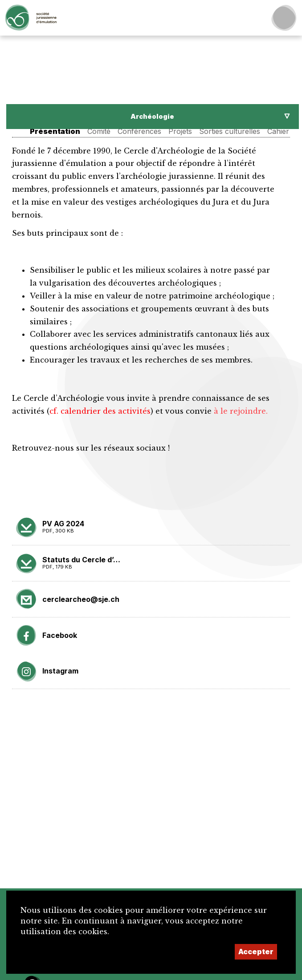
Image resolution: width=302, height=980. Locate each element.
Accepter (256, 952)
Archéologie (152, 116)
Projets (180, 131)
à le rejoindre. (241, 411)
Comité (99, 131)
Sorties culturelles (230, 131)
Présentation (55, 131)
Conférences (139, 131)
